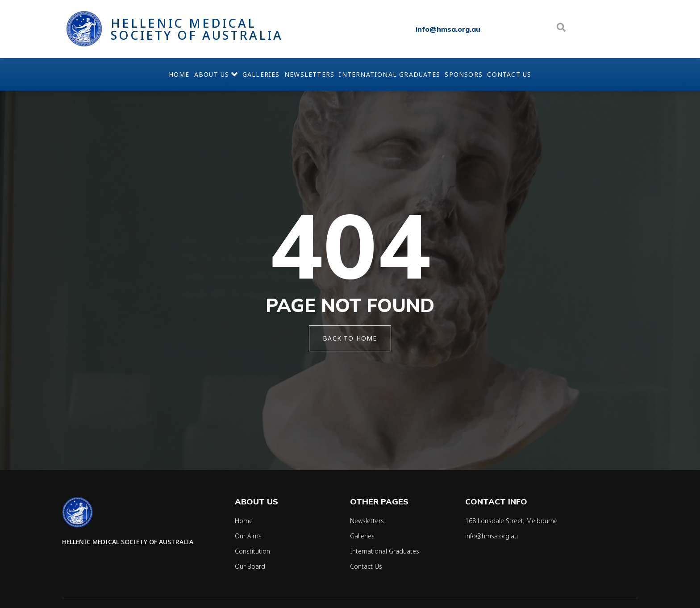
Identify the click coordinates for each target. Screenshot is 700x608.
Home (140, 74)
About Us (189, 74)
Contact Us (549, 74)
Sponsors (490, 74)
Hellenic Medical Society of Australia (197, 29)
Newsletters (309, 74)
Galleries (248, 74)
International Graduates (403, 74)
